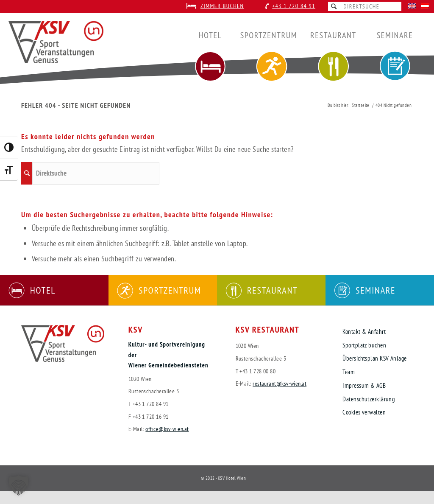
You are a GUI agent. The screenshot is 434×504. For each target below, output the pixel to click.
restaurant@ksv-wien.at (280, 383)
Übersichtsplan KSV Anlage (374, 358)
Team (349, 372)
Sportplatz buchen (364, 345)
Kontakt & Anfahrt (364, 332)
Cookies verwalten (364, 412)
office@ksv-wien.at (167, 429)
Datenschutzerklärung (369, 399)
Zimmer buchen (222, 6)
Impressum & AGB (364, 385)
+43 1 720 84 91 (294, 6)
